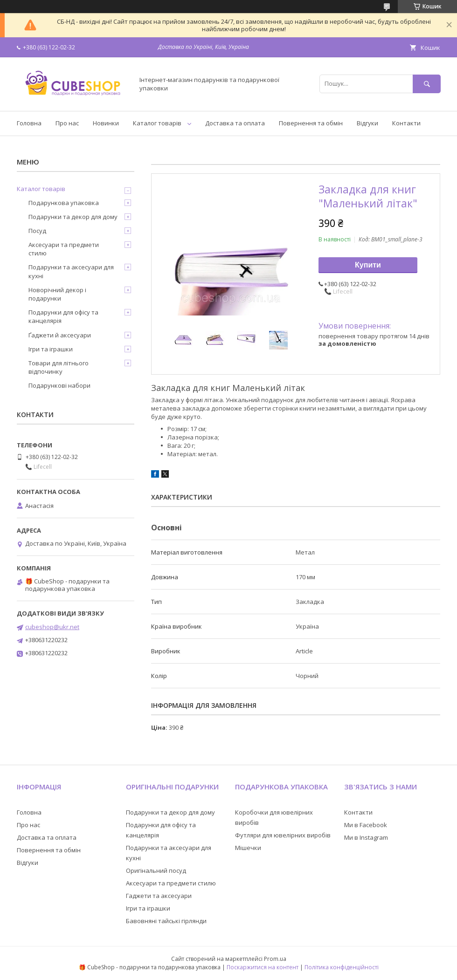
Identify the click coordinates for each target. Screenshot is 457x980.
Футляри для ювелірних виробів (283, 835)
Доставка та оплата (235, 123)
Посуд (37, 231)
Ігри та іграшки (51, 349)
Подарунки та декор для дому (73, 217)
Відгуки (367, 123)
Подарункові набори (59, 385)
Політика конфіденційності (342, 967)
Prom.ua (275, 959)
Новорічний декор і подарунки (57, 294)
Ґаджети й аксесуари (60, 335)
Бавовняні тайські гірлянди (166, 921)
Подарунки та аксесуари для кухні (71, 271)
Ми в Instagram (366, 837)
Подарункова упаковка (64, 203)
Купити (368, 265)
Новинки (106, 123)
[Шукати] (427, 84)
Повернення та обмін (311, 123)
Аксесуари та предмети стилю (64, 249)
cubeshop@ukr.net (52, 627)
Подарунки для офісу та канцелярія (63, 316)
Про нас (67, 123)
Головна (29, 123)
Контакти (406, 123)
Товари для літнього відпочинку (59, 367)
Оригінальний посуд (156, 870)
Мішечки (248, 848)
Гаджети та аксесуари (159, 896)
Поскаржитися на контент (263, 967)
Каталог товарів (157, 123)
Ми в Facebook (366, 825)
